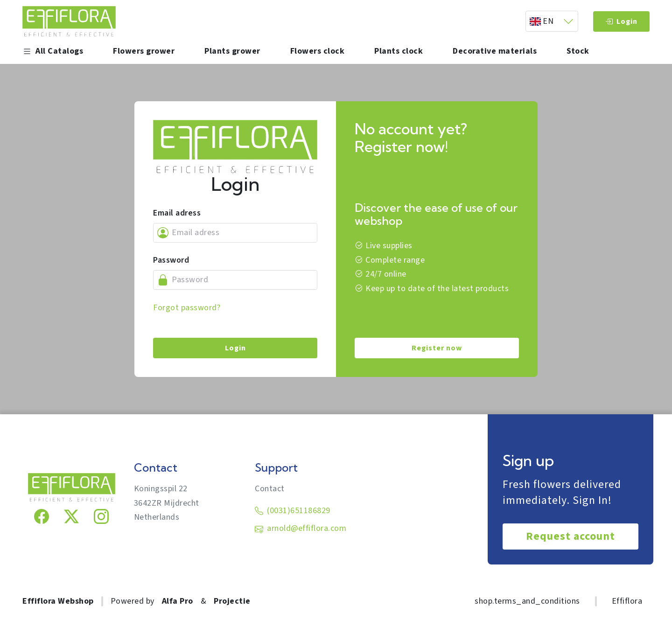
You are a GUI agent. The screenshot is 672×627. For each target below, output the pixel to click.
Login (621, 21)
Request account (570, 536)
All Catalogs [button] (53, 51)
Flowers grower (144, 51)
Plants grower (232, 51)
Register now (437, 348)
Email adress (177, 213)
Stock (578, 51)
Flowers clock (318, 51)
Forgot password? (187, 308)
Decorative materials (495, 51)
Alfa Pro (178, 601)
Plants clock (399, 51)
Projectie (232, 601)
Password (171, 260)
